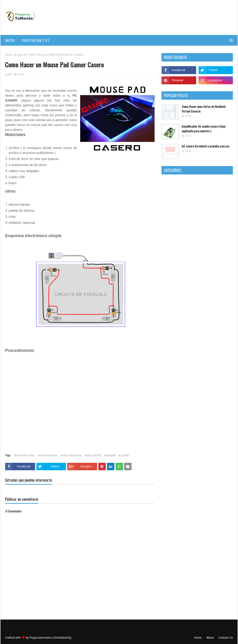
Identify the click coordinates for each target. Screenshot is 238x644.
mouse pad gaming (71, 455)
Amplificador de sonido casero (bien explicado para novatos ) (204, 129)
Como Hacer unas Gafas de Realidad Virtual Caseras (204, 109)
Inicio (9, 55)
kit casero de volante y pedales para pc (206, 146)
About (210, 638)
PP (10, 75)
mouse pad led (93, 455)
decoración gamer (24, 455)
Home (198, 638)
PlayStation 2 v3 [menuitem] (35, 40)
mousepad (110, 455)
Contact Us (226, 638)
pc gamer (20, 55)
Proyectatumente (40, 638)
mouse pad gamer (48, 455)
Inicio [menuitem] (10, 40)
